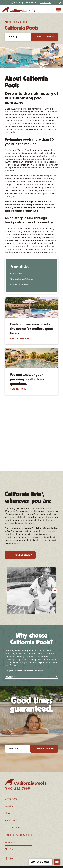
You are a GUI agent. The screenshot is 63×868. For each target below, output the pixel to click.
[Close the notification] (60, 3)
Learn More (46, 3)
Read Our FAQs (18, 389)
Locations (10, 806)
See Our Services (20, 338)
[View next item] (36, 470)
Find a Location (46, 37)
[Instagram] (12, 858)
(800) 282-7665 (17, 789)
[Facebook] (6, 858)
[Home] (19, 9)
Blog (7, 813)
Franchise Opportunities (18, 835)
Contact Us (11, 799)
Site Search (11, 849)
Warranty (10, 842)
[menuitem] (31, 273)
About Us (10, 820)
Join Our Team (13, 828)
